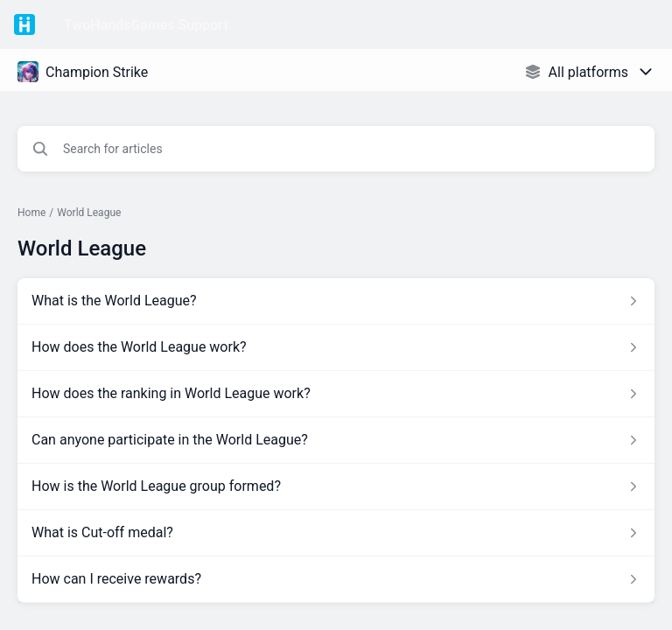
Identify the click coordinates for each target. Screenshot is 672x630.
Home (31, 213)
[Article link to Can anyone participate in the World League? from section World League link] (336, 440)
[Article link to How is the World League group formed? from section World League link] (336, 486)
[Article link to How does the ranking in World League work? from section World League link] (336, 394)
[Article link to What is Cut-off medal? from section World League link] (336, 533)
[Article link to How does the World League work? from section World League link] (336, 347)
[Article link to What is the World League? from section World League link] (336, 301)
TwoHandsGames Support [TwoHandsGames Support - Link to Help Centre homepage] (146, 25)
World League (89, 213)
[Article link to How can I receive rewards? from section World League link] (336, 579)
